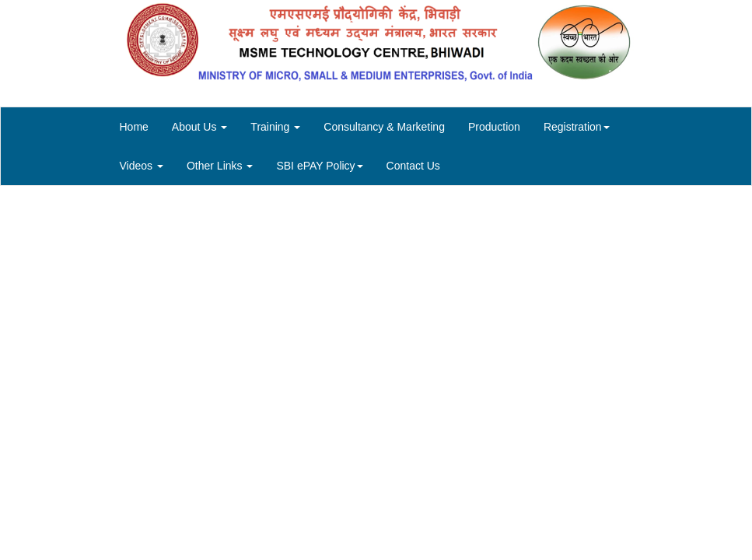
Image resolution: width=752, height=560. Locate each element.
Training (275, 127)
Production (494, 127)
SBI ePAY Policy (319, 166)
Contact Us (413, 166)
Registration (577, 127)
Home (134, 127)
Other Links (220, 166)
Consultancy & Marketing (384, 127)
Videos (142, 166)
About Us (199, 127)
